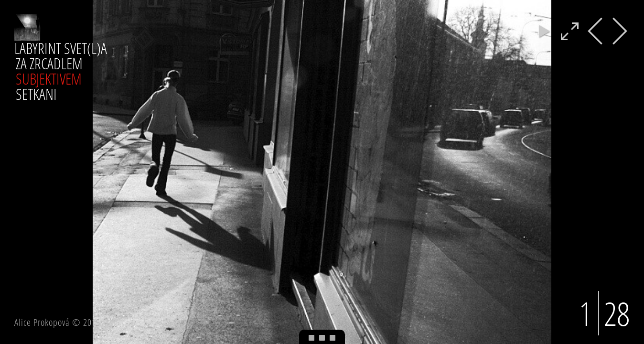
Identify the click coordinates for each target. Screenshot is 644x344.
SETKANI (36, 94)
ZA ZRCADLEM (49, 63)
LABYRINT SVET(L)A (61, 48)
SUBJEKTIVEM (49, 79)
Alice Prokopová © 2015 (57, 322)
